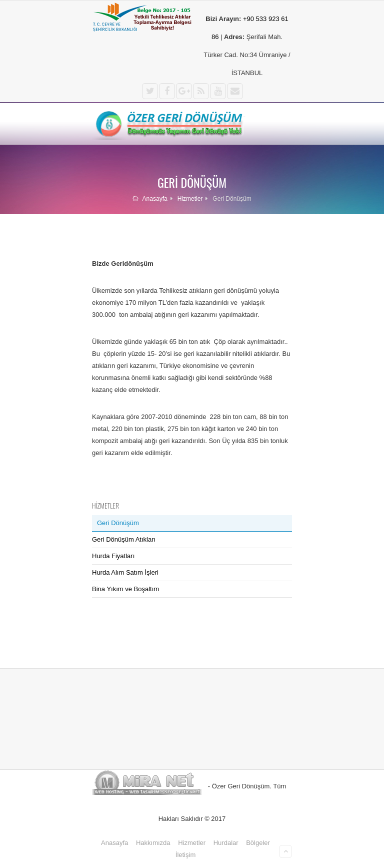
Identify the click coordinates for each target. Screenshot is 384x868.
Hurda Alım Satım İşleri (125, 572)
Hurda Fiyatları (113, 556)
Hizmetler (190, 199)
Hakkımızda (153, 843)
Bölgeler (258, 843)
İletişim (185, 855)
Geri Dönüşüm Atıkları (124, 539)
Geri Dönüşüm (118, 523)
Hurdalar (226, 843)
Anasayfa (150, 199)
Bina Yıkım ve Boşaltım (125, 589)
